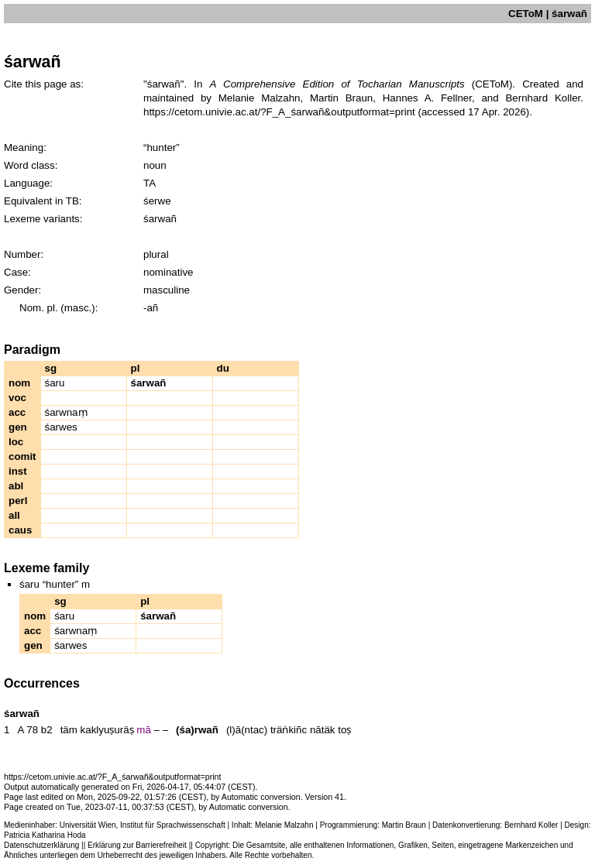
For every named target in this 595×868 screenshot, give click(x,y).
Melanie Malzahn (284, 825)
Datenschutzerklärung (41, 845)
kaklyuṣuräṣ (107, 730)
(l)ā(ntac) (247, 730)
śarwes (61, 427)
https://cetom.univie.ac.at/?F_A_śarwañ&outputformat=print (279, 112)
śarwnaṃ (66, 412)
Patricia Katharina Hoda (45, 835)
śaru (55, 383)
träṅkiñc (289, 730)
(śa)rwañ (197, 730)
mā (144, 730)
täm (69, 730)
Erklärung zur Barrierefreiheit (137, 845)
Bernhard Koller (531, 825)
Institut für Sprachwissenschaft (173, 825)
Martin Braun (404, 825)
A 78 (28, 730)
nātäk (323, 730)
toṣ (344, 730)
